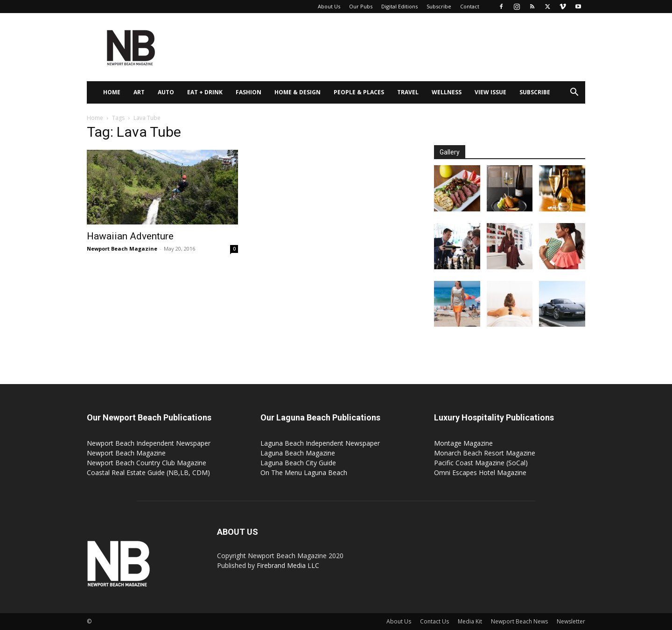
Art (139, 92)
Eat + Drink (205, 92)
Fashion (248, 92)
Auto (166, 92)
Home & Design (297, 92)
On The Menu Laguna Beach (304, 472)
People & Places (359, 92)
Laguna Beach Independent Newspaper (320, 443)
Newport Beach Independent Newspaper (149, 443)
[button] (574, 93)
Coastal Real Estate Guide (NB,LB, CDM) (148, 472)
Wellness (447, 92)
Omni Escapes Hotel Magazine (480, 472)
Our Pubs (361, 6)
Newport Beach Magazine (122, 248)
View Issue (490, 92)
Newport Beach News (519, 621)
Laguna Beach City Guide (298, 463)
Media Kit (470, 621)
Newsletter (571, 621)
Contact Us (434, 621)
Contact (470, 6)
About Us (329, 6)
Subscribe (439, 6)
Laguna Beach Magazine (298, 453)
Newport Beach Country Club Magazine (147, 463)
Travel (408, 92)
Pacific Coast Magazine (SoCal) (481, 463)
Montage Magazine (463, 443)
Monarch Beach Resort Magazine (485, 453)
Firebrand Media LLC (288, 565)
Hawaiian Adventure (130, 236)
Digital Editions (399, 6)
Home (112, 92)
